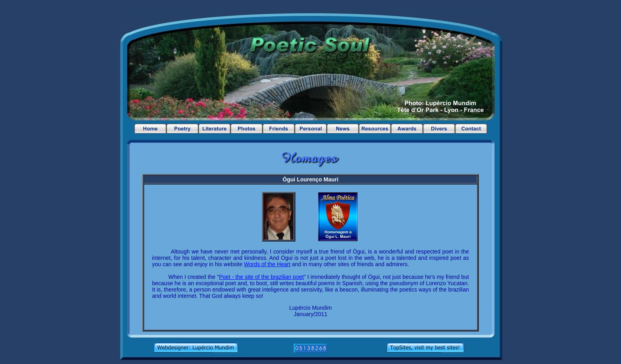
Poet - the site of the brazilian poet (261, 277)
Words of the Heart (267, 264)
